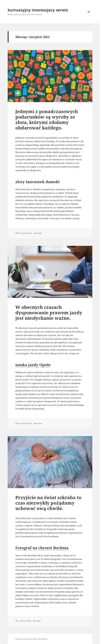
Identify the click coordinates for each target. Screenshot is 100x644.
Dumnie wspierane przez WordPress (31, 639)
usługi (39, 233)
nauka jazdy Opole (33, 365)
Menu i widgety (89, 15)
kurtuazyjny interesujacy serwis (38, 10)
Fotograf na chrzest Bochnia (42, 548)
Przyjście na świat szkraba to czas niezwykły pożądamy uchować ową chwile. (48, 503)
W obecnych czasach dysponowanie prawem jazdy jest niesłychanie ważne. (49, 313)
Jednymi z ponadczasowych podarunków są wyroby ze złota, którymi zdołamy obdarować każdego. (47, 120)
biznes (39, 423)
